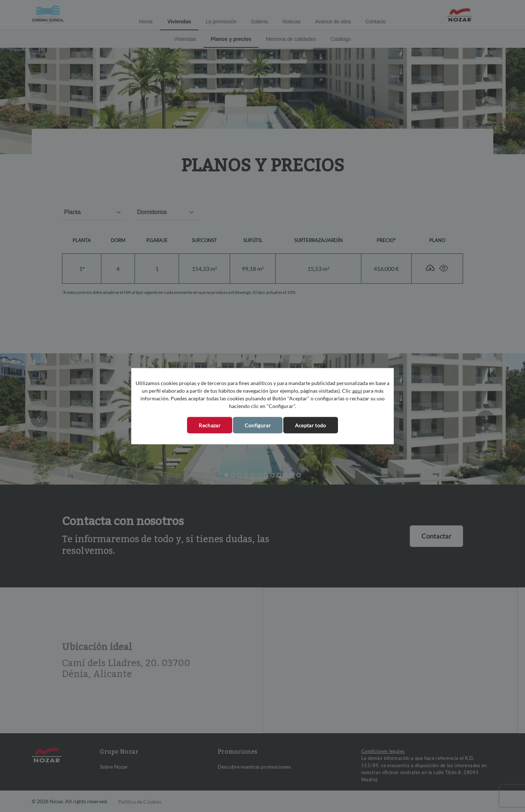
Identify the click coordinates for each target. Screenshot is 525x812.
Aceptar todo (311, 425)
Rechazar (209, 425)
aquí (357, 390)
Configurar (258, 425)
